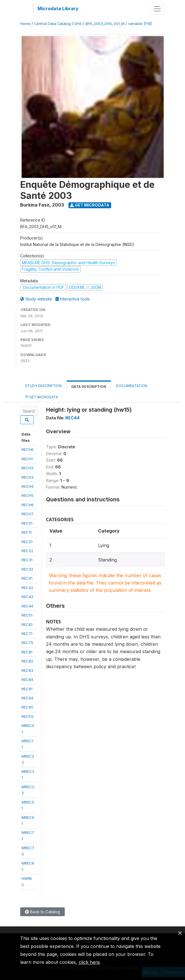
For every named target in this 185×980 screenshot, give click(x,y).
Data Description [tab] (89, 387)
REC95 (27, 707)
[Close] (180, 933)
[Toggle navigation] (157, 9)
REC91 (27, 689)
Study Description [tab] (43, 386)
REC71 (27, 634)
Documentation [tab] (132, 386)
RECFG (28, 716)
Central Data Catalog (52, 24)
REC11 (27, 532)
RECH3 (28, 477)
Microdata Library (58, 9)
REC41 (27, 578)
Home (25, 24)
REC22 (27, 551)
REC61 (27, 624)
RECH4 (28, 486)
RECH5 (28, 495)
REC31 (27, 560)
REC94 (27, 698)
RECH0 (28, 449)
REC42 (27, 588)
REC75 (27, 643)
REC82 (27, 661)
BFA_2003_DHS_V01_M (105, 24)
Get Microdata (90, 205)
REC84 (27, 680)
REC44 (27, 606)
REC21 (27, 542)
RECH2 (28, 468)
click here (89, 962)
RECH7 (28, 514)
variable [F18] (140, 24)
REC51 (27, 615)
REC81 (27, 652)
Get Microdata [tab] (41, 397)
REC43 (27, 597)
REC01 (27, 523)
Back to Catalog (42, 912)
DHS (78, 24)
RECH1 (27, 459)
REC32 (27, 569)
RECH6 (28, 505)
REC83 (27, 670)
